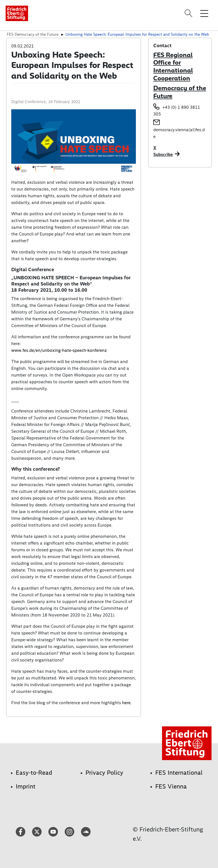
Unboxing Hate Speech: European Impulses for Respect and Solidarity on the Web (137, 34)
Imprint (26, 786)
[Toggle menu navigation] (204, 13)
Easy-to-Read (34, 773)
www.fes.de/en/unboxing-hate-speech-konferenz (59, 350)
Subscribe (163, 154)
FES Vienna (171, 786)
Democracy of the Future (180, 92)
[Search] (189, 13)
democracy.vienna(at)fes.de (179, 133)
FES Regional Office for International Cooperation (173, 66)
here (126, 703)
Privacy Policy (104, 773)
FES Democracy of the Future (33, 34)
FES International (179, 773)
